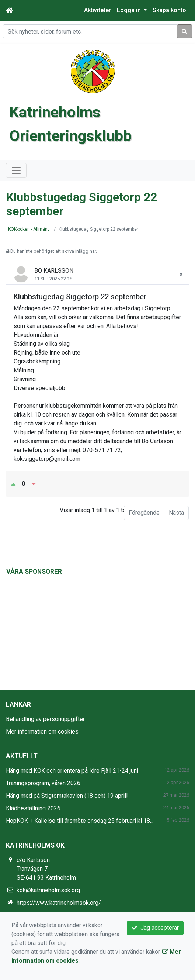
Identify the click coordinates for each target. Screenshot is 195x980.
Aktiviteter (97, 10)
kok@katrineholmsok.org (48, 890)
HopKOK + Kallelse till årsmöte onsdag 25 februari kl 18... (80, 821)
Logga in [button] (130, 10)
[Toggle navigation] (16, 170)
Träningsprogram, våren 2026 (43, 783)
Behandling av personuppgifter (45, 719)
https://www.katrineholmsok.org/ (59, 903)
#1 (182, 274)
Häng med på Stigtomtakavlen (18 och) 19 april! (67, 796)
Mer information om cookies (42, 731)
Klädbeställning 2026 (33, 808)
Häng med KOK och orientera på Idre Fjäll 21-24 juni (72, 771)
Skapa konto (169, 10)
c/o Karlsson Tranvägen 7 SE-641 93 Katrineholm (46, 869)
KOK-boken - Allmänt (29, 229)
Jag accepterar (155, 928)
